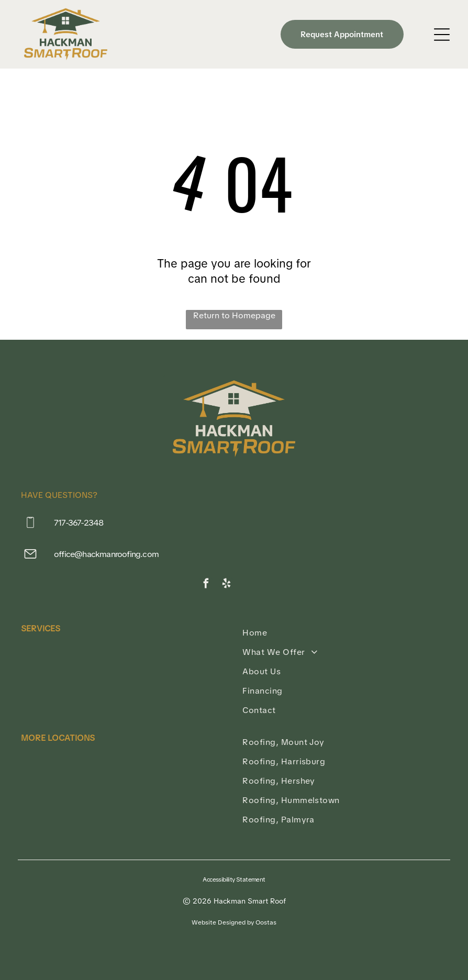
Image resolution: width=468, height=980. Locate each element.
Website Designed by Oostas (234, 922)
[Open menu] (442, 35)
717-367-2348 (79, 523)
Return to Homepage (234, 315)
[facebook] (206, 585)
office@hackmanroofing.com (106, 554)
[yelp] (226, 585)
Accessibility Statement (234, 879)
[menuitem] (345, 633)
